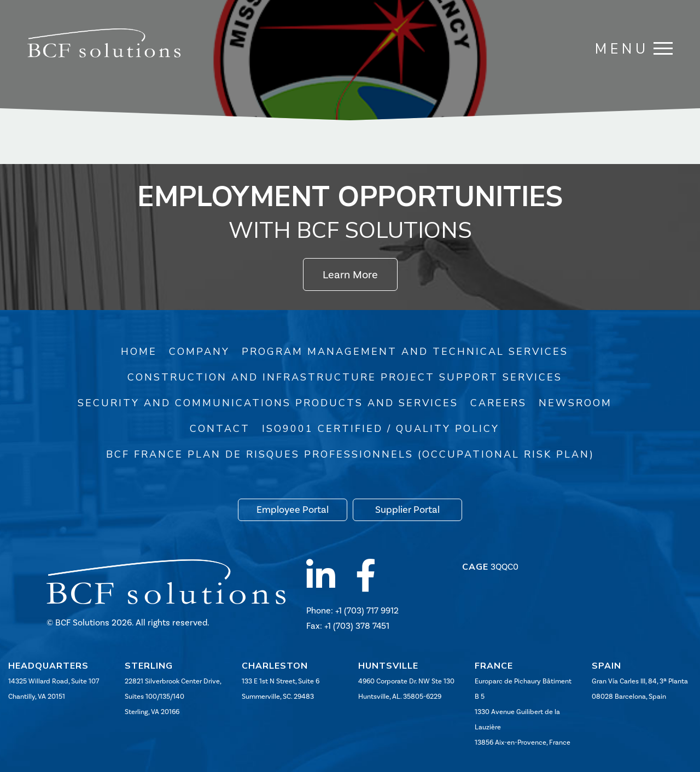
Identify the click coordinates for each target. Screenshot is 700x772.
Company (199, 352)
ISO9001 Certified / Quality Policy (381, 429)
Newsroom (575, 403)
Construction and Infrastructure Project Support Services (345, 377)
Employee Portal (293, 510)
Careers (498, 403)
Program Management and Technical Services (405, 352)
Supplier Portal (407, 510)
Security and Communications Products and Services (268, 403)
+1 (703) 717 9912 (367, 610)
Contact (220, 429)
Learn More (350, 274)
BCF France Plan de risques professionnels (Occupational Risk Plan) (350, 454)
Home (139, 352)
